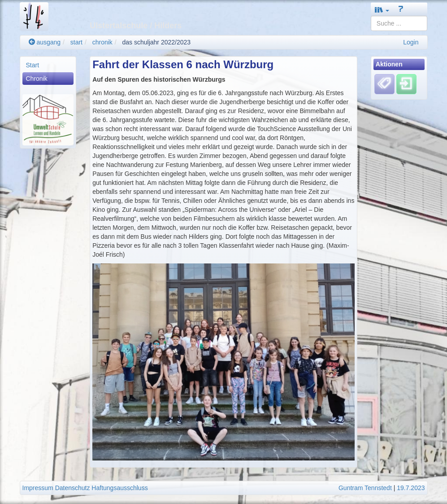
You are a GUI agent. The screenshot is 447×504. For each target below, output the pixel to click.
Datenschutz (73, 488)
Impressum (38, 488)
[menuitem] (48, 65)
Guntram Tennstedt (365, 488)
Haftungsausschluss (119, 488)
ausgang (45, 42)
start (76, 42)
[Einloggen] (406, 84)
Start (33, 65)
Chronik (37, 79)
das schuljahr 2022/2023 (157, 42)
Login (411, 42)
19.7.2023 (411, 488)
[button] (382, 10)
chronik (102, 42)
